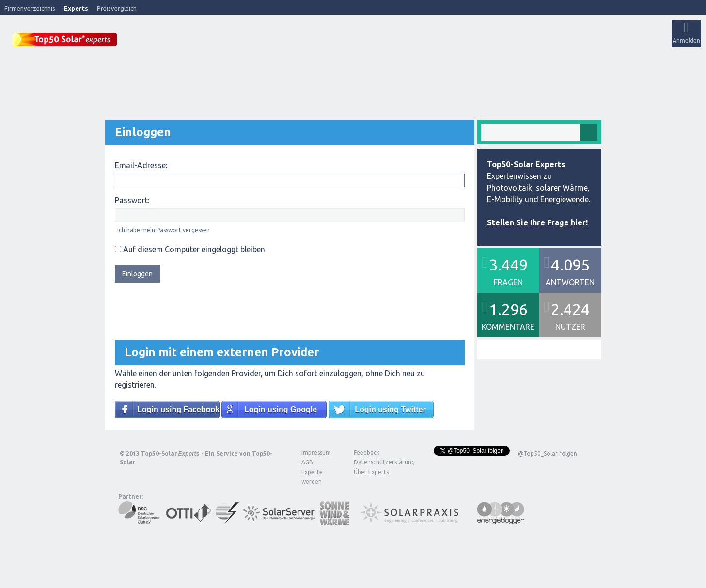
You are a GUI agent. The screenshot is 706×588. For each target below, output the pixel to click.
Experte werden (312, 476)
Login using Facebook (178, 409)
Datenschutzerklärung (377, 462)
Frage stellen (413, 42)
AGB (307, 462)
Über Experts (482, 42)
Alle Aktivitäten (253, 42)
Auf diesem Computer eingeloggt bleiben (190, 249)
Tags (345, 42)
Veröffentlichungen (194, 42)
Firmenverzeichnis (30, 8)
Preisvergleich (117, 8)
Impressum (316, 452)
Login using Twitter (390, 409)
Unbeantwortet (305, 42)
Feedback (367, 452)
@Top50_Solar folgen (548, 453)
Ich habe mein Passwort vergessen (164, 230)
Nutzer (376, 42)
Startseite (144, 42)
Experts (76, 8)
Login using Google (281, 409)
